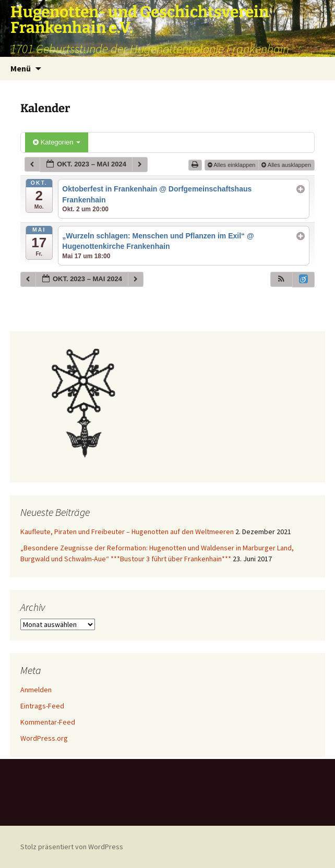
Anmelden (36, 690)
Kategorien (57, 142)
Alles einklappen (232, 165)
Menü (21, 68)
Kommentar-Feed (48, 722)
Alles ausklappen (287, 165)
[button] (281, 279)
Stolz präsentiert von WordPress (72, 847)
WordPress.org (44, 738)
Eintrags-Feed (42, 706)
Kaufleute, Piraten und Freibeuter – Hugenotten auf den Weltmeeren (127, 532)
